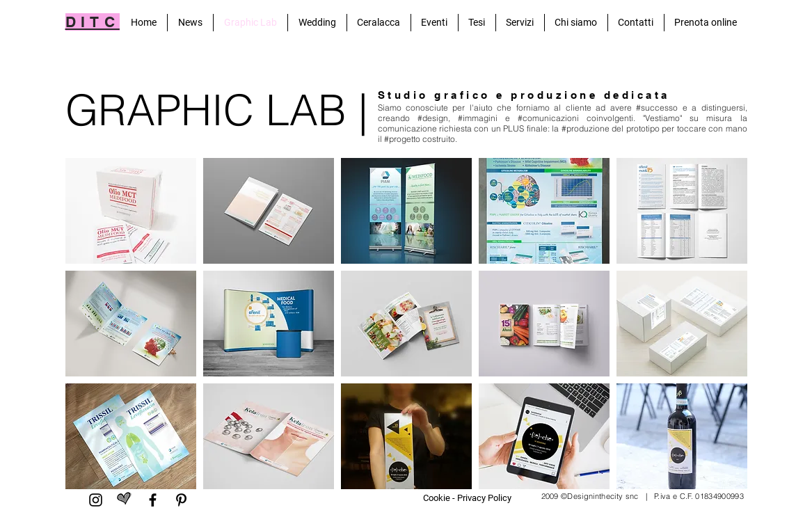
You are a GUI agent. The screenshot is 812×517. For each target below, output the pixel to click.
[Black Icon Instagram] (96, 500)
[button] (131, 211)
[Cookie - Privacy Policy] (467, 498)
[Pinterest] (181, 500)
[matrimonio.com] (124, 500)
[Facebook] (153, 500)
